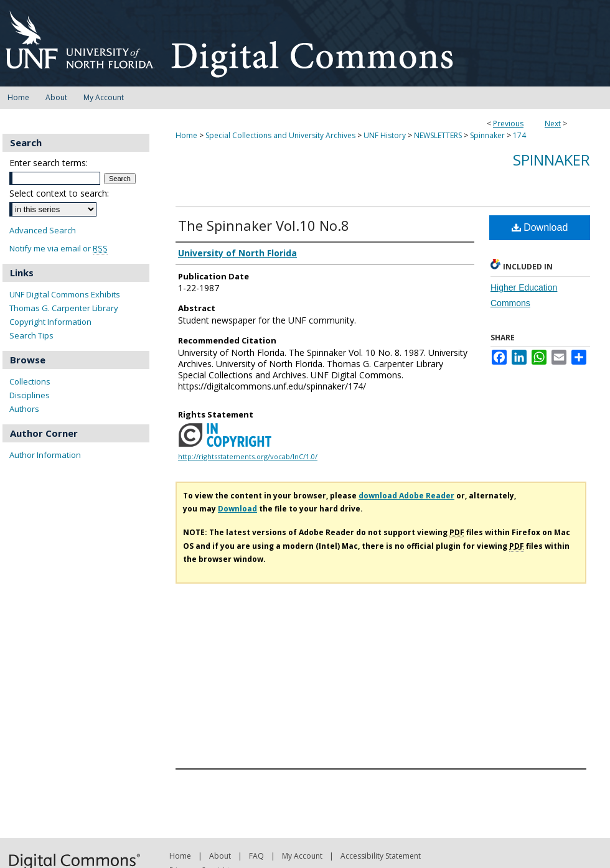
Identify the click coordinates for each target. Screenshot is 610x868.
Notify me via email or (59, 249)
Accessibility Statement (381, 856)
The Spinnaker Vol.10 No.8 (264, 225)
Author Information (45, 455)
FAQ (256, 856)
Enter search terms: (49, 163)
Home (186, 135)
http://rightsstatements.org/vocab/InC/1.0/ (248, 456)
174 (519, 135)
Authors (24, 409)
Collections (30, 381)
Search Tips (31, 335)
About (220, 856)
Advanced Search (43, 230)
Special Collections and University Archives (280, 135)
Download (540, 227)
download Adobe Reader (406, 496)
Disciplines (30, 395)
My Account (302, 856)
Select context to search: (59, 193)
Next (553, 124)
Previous (508, 124)
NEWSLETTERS (438, 135)
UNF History (385, 135)
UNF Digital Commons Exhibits (65, 294)
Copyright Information (50, 322)
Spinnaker (487, 135)
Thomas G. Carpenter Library (64, 308)
